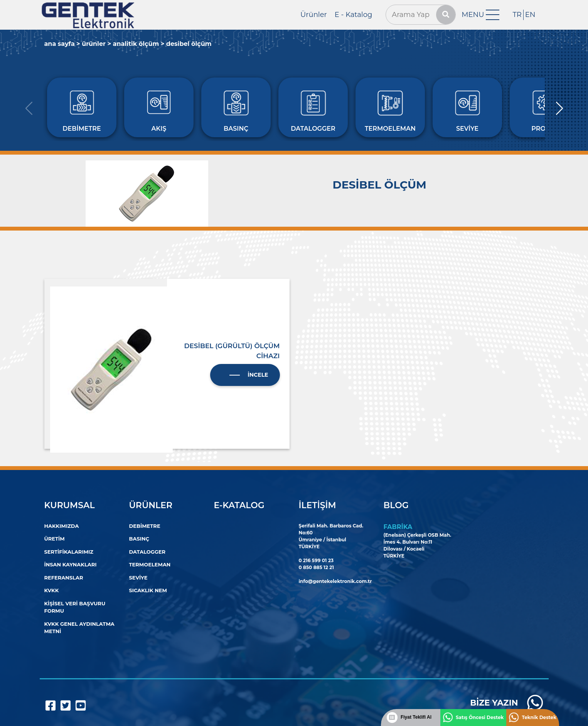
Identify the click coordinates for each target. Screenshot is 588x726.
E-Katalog (239, 505)
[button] (559, 108)
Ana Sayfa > (62, 44)
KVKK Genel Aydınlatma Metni (79, 628)
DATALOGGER (147, 552)
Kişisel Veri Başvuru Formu (75, 607)
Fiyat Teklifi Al (416, 717)
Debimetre (145, 526)
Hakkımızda (62, 526)
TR (517, 15)
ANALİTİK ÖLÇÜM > (139, 44)
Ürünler (314, 15)
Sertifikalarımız (69, 552)
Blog (396, 505)
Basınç (139, 539)
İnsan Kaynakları (71, 564)
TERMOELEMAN (150, 564)
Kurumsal (70, 505)
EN (530, 15)
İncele (258, 375)
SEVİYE (138, 578)
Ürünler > (96, 44)
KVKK (52, 590)
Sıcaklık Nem (148, 590)
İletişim (318, 505)
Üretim (55, 539)
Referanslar (64, 578)
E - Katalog (354, 15)
